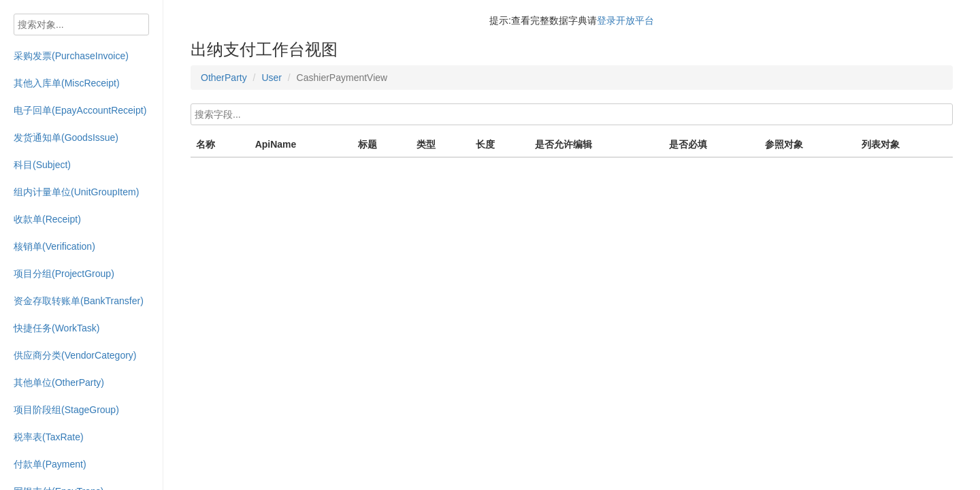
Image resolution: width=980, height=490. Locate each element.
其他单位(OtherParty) (59, 382)
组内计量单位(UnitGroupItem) (76, 192)
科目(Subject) (42, 165)
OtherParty (224, 78)
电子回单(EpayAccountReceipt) (80, 110)
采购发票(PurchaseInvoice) (71, 56)
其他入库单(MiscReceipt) (67, 83)
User (272, 78)
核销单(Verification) (54, 246)
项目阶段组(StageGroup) (66, 410)
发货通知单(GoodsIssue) (66, 137)
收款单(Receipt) (47, 219)
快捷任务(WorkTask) (57, 328)
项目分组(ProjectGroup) (64, 274)
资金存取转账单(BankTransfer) (79, 301)
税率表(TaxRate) (49, 437)
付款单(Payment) (50, 464)
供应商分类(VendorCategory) (75, 355)
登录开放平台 (625, 20)
